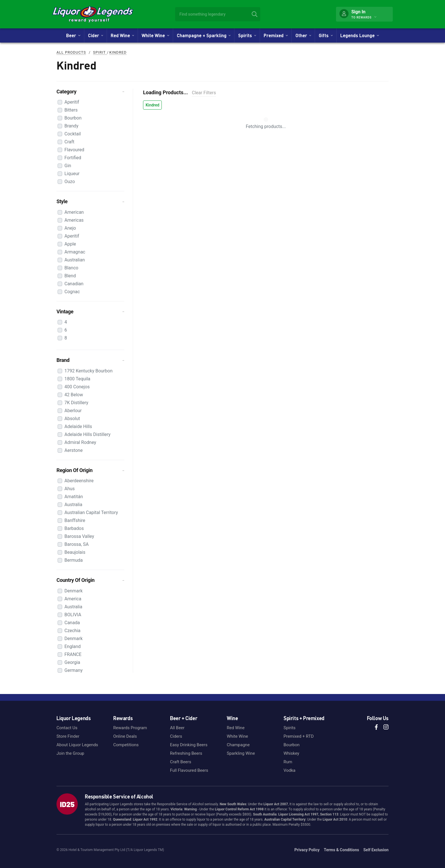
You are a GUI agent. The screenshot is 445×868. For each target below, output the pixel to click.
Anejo (70, 228)
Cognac (72, 292)
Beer (73, 35)
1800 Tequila (77, 379)
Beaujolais (75, 552)
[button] (90, 92)
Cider (95, 35)
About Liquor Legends (77, 745)
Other (303, 35)
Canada (72, 623)
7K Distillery (76, 403)
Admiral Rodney (80, 442)
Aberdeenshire (79, 481)
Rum (288, 762)
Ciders (176, 736)
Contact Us (67, 728)
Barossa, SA (76, 544)
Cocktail (73, 134)
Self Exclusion (376, 850)
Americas (74, 220)
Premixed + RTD (299, 736)
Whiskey (291, 753)
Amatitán (74, 497)
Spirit (100, 52)
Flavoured (74, 150)
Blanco (71, 268)
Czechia (73, 631)
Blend (70, 276)
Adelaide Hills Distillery (87, 434)
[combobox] (218, 14)
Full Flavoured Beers (189, 770)
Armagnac (75, 252)
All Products (71, 52)
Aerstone (74, 450)
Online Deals (125, 736)
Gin (68, 166)
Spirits (247, 35)
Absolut (72, 419)
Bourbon (73, 118)
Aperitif (72, 102)
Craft (69, 142)
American (74, 212)
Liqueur (72, 174)
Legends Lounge (359, 35)
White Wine (155, 35)
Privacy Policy (307, 850)
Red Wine (122, 35)
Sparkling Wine (241, 753)
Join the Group (70, 753)
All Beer (177, 728)
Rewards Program (130, 728)
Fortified (73, 158)
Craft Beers (181, 762)
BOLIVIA (73, 615)
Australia (73, 505)
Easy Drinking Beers (189, 745)
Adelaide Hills (78, 426)
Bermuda (74, 560)
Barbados (74, 528)
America (73, 599)
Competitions (126, 745)
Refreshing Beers (186, 753)
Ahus (70, 489)
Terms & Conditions (341, 850)
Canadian (74, 284)
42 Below (74, 395)
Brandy (71, 126)
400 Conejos (77, 387)
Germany (74, 670)
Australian (75, 260)
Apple (70, 244)
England (73, 646)
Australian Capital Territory (91, 512)
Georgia (72, 662)
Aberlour (73, 411)
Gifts (326, 35)
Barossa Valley (79, 536)
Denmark (74, 591)
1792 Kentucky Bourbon (89, 371)
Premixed (276, 35)
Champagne (238, 745)
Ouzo (70, 182)
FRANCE (73, 654)
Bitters (71, 110)
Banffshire (75, 520)
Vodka (289, 770)
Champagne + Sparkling (204, 35)
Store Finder (68, 736)
